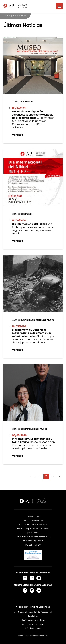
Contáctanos (33, 516)
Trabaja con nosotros (33, 520)
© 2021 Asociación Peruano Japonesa (33, 636)
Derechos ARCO (33, 545)
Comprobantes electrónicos (33, 524)
